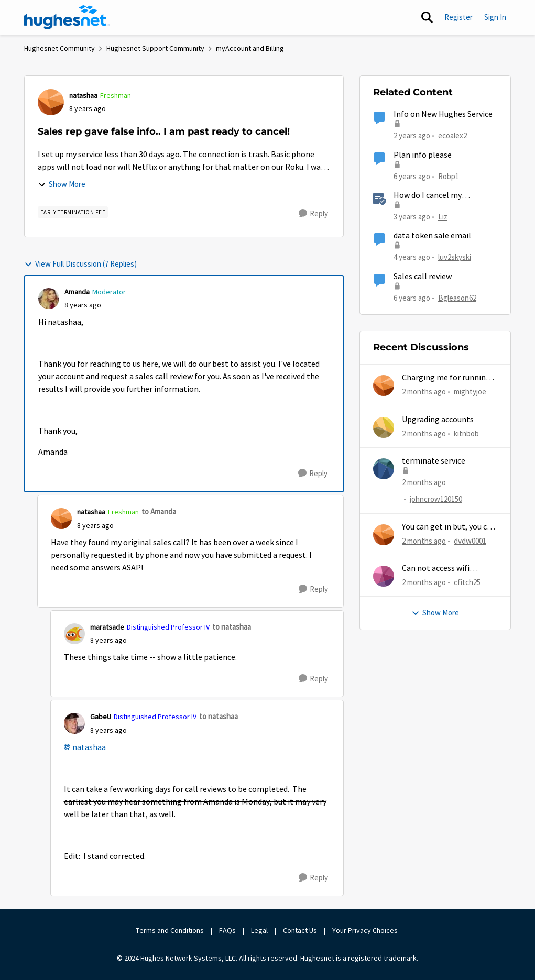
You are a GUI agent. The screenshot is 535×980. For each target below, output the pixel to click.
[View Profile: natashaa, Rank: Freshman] (51, 102)
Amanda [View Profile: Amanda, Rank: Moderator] (77, 292)
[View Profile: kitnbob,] (384, 427)
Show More (62, 184)
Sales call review (423, 277)
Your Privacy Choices (366, 930)
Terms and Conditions (170, 930)
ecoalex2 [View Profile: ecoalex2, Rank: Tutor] (452, 135)
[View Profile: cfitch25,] (384, 576)
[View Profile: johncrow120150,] (384, 469)
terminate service (434, 461)
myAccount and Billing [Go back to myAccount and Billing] (250, 48)
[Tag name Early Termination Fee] (73, 212)
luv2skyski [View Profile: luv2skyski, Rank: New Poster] (455, 257)
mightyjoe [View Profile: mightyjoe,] (470, 392)
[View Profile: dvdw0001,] (384, 535)
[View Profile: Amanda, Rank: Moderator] (49, 299)
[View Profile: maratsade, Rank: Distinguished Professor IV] (74, 634)
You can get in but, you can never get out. (449, 527)
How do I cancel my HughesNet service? (429, 196)
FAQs (227, 930)
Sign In (495, 17)
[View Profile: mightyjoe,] (384, 386)
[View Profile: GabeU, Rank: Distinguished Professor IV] (74, 723)
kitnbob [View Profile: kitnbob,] (466, 433)
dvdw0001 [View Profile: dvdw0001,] (470, 540)
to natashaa (232, 627)
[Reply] (313, 214)
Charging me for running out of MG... (446, 378)
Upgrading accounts (438, 420)
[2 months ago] (424, 392)
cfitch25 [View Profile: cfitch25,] (467, 582)
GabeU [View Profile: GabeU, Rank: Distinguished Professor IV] (101, 717)
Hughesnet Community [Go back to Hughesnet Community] (59, 48)
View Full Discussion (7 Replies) (80, 264)
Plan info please (423, 155)
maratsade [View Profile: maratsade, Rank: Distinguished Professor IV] (107, 627)
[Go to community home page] (67, 17)
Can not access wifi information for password (448, 569)
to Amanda (159, 511)
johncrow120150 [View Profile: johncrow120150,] (436, 499)
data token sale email (432, 236)
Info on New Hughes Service (443, 114)
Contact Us (300, 930)
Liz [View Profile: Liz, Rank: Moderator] (443, 217)
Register (458, 17)
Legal (259, 930)
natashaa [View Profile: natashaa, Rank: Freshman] (83, 95)
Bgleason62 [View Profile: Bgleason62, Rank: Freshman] (457, 297)
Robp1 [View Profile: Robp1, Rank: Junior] (449, 176)
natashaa (89, 747)
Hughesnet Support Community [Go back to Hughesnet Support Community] (155, 48)
